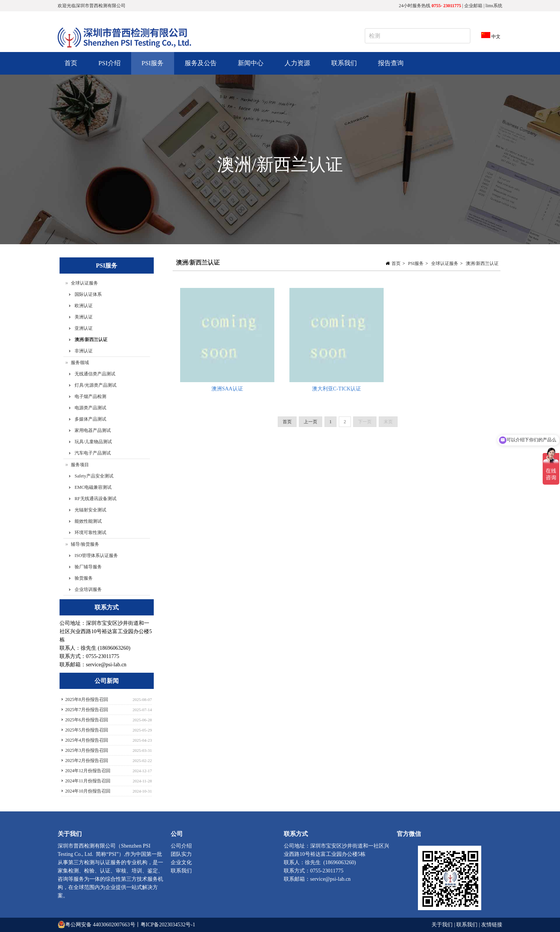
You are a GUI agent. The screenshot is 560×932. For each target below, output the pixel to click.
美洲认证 (84, 317)
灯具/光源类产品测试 (96, 385)
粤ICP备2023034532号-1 (168, 925)
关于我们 (443, 925)
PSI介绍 (109, 67)
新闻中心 (250, 67)
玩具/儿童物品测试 (93, 442)
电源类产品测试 (90, 408)
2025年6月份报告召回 (87, 720)
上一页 (311, 422)
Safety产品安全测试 (94, 476)
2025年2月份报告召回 (87, 761)
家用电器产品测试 (93, 430)
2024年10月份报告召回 (88, 791)
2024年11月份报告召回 (88, 781)
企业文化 (181, 862)
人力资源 (296, 67)
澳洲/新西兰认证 (482, 263)
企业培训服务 (88, 589)
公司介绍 (181, 846)
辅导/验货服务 (85, 544)
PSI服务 (152, 67)
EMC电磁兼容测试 (93, 487)
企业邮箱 (473, 6)
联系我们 (344, 63)
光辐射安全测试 (90, 510)
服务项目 (80, 465)
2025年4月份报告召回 (87, 740)
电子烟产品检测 (90, 396)
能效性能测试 (88, 521)
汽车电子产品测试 (93, 453)
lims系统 (494, 6)
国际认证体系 (88, 294)
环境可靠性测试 (90, 533)
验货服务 (84, 578)
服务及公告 (200, 67)
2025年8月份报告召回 (87, 699)
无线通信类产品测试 (95, 374)
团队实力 (181, 854)
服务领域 (80, 363)
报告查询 (391, 63)
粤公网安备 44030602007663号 (100, 925)
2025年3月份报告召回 (87, 750)
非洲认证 (84, 351)
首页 (71, 63)
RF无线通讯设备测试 (96, 499)
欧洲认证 (84, 306)
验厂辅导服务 (88, 567)
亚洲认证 (84, 328)
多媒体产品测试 (90, 419)
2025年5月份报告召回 (87, 730)
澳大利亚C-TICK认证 (337, 389)
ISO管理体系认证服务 (96, 556)
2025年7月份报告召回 (87, 710)
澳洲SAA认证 (227, 389)
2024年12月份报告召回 (88, 771)
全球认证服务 (445, 263)
